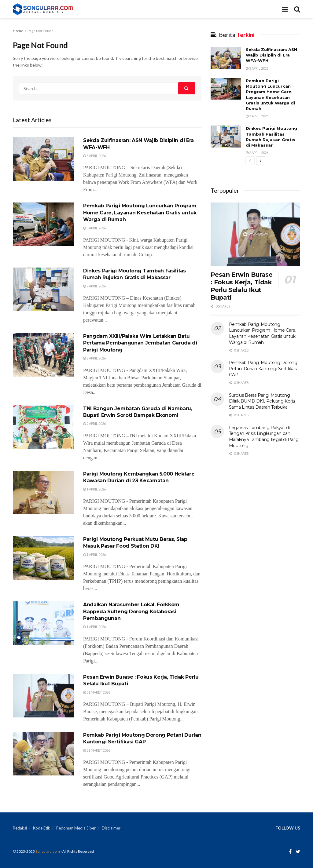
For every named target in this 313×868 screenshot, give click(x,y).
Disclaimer (111, 828)
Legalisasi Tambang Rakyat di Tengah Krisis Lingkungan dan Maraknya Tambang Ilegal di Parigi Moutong (264, 437)
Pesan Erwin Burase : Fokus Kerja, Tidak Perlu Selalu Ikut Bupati (242, 286)
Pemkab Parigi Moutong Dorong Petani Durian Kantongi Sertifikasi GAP (263, 368)
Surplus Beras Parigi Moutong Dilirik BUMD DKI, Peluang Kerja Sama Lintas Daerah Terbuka (262, 401)
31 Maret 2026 (97, 692)
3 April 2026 (94, 156)
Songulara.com (48, 851)
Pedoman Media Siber (76, 828)
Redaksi (20, 828)
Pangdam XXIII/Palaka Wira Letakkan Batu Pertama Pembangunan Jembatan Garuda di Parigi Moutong (140, 343)
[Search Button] (187, 88)
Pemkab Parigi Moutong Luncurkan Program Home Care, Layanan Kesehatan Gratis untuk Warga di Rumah (140, 213)
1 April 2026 (94, 489)
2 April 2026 (94, 286)
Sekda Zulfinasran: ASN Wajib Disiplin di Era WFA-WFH (271, 55)
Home (18, 31)
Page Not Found (41, 31)
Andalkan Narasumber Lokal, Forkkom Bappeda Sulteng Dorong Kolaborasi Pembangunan (131, 611)
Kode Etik (42, 828)
